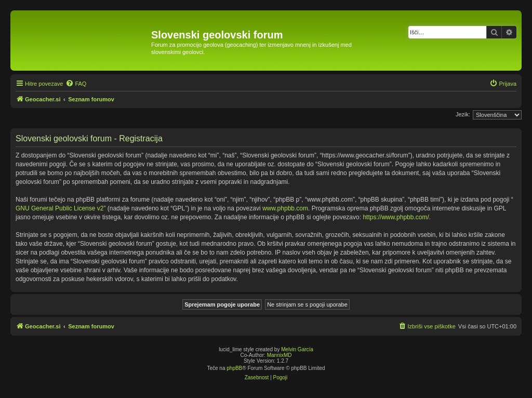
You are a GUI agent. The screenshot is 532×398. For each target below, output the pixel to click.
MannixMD (280, 355)
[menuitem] (76, 84)
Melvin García (297, 349)
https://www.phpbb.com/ (396, 217)
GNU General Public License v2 (59, 208)
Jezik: (463, 114)
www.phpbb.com (285, 208)
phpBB (234, 368)
